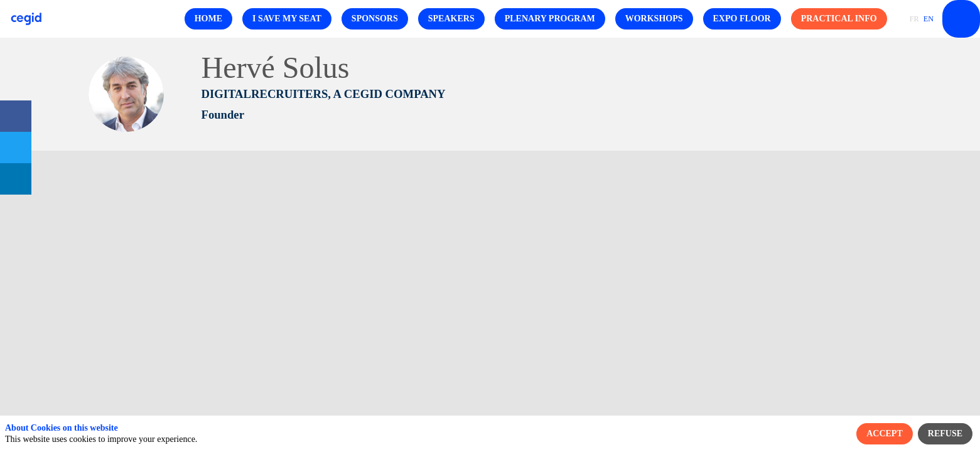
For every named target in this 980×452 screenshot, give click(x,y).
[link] (16, 116)
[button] (208, 19)
